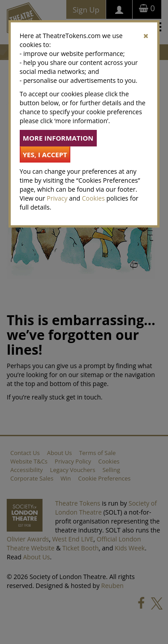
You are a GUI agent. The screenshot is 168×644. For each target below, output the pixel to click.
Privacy (57, 198)
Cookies (93, 198)
